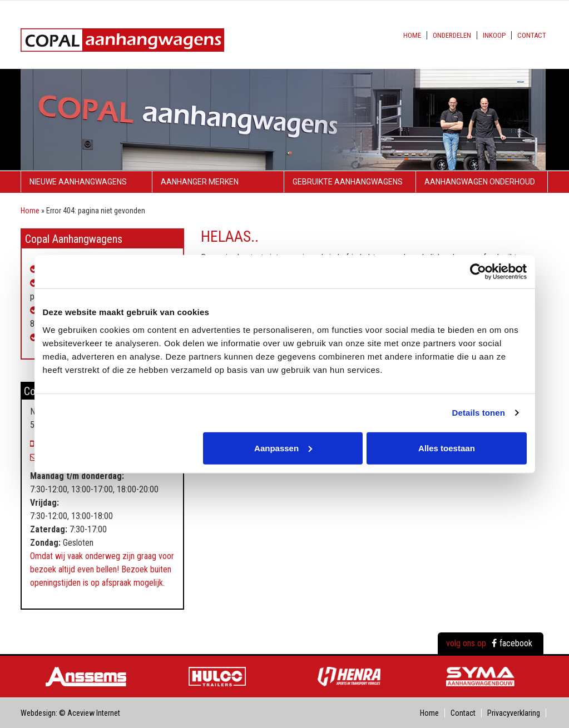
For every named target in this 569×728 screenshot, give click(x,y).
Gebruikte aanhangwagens (348, 182)
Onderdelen (452, 35)
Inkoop (494, 35)
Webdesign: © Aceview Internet (70, 713)
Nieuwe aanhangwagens (78, 182)
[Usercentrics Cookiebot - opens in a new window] (478, 272)
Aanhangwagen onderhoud (480, 182)
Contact (532, 35)
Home (412, 35)
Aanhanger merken (200, 182)
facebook (512, 643)
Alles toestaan (447, 448)
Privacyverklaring (514, 713)
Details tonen (479, 413)
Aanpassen (283, 448)
